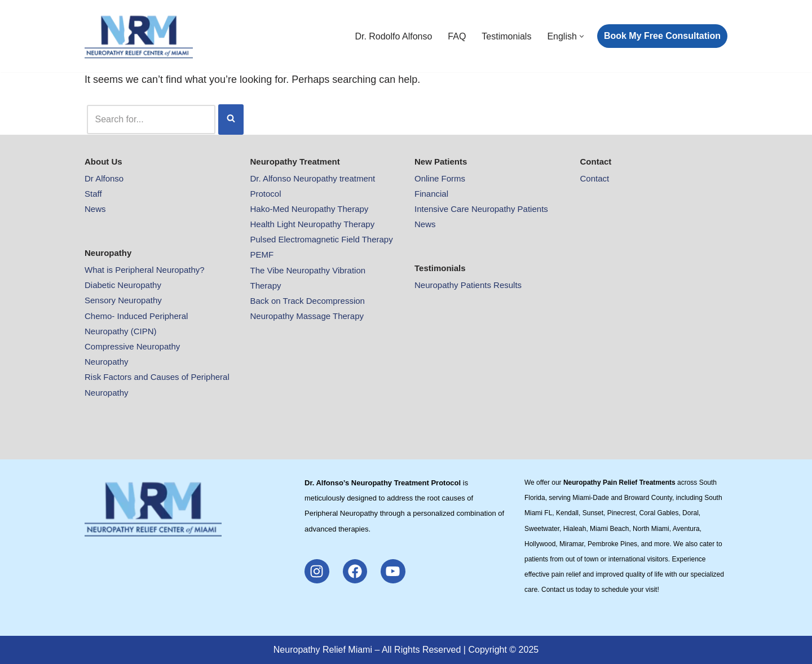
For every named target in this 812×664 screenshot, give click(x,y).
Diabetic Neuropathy (123, 285)
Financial (431, 194)
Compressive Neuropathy (132, 346)
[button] (582, 36)
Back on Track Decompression (308, 301)
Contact (595, 178)
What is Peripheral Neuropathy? (145, 270)
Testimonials (506, 36)
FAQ (457, 36)
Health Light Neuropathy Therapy (313, 224)
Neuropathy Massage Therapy (307, 316)
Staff (93, 194)
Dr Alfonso (104, 178)
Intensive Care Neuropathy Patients (481, 209)
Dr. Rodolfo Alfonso (393, 36)
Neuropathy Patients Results (468, 285)
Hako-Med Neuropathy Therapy (310, 209)
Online (428, 178)
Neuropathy (107, 362)
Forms (454, 178)
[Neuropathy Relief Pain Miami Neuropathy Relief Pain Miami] (139, 36)
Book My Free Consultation (662, 36)
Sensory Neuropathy (123, 300)
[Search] (151, 119)
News (95, 209)
